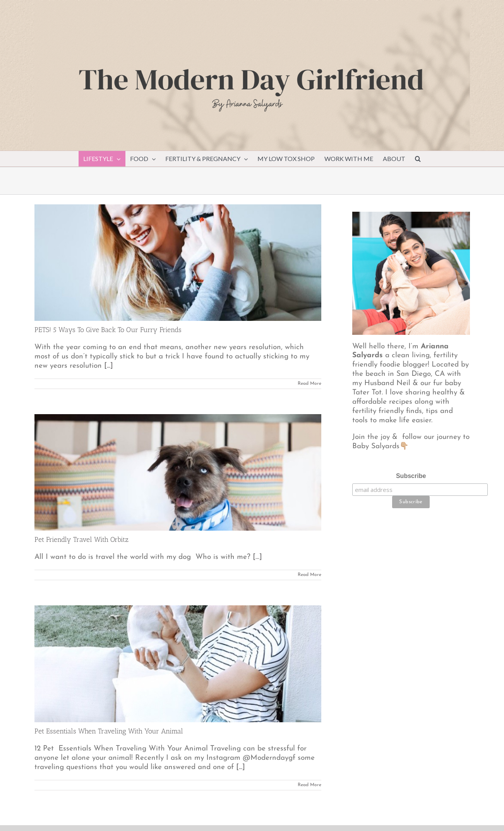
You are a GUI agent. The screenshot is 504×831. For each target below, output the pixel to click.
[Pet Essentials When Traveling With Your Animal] (178, 664)
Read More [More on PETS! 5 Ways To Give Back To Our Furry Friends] (309, 384)
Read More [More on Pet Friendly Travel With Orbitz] (309, 575)
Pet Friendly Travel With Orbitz (81, 540)
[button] (418, 159)
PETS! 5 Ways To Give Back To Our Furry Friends (108, 330)
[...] (109, 366)
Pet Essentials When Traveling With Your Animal (109, 731)
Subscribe (411, 476)
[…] (257, 557)
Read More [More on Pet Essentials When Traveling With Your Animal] (309, 785)
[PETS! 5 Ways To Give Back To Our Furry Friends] (178, 263)
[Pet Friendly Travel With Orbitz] (178, 472)
